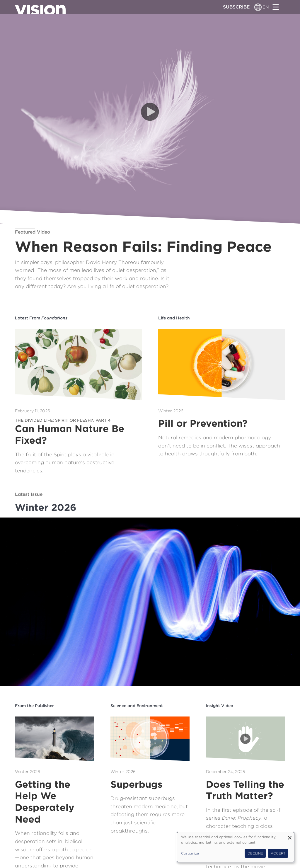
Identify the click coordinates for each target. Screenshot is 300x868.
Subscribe (236, 7)
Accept (278, 853)
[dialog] (236, 847)
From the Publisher (34, 706)
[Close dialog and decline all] (290, 836)
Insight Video (220, 706)
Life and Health (174, 318)
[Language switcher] (258, 7)
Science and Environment (137, 706)
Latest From (41, 318)
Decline (255, 853)
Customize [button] (190, 853)
